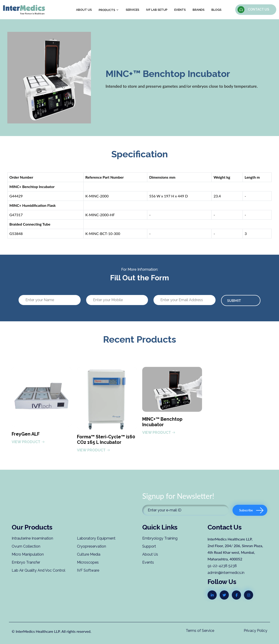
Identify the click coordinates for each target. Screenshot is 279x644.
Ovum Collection (26, 546)
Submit (234, 300)
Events (180, 10)
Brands (199, 10)
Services (133, 10)
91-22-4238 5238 (222, 566)
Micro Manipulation (28, 554)
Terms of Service (200, 631)
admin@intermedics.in (226, 573)
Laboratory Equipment (96, 538)
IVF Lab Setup (157, 10)
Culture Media (89, 554)
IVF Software (88, 570)
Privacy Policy (256, 631)
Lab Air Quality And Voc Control (38, 570)
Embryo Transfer (26, 562)
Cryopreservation (92, 546)
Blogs (216, 10)
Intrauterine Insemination (32, 538)
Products (109, 10)
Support (149, 546)
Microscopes (88, 562)
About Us (150, 554)
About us (84, 10)
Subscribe (251, 510)
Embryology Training (160, 538)
